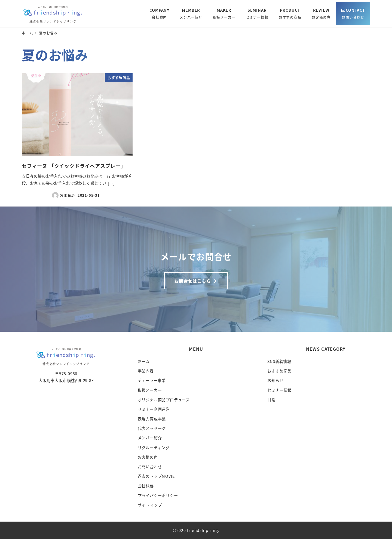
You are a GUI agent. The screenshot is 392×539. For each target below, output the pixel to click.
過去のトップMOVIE (156, 476)
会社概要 (146, 486)
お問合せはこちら (196, 281)
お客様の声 (148, 457)
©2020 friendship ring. (196, 530)
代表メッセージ (152, 428)
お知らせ (275, 380)
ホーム (144, 361)
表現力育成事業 (152, 419)
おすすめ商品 (279, 371)
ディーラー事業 (152, 380)
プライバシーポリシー (158, 495)
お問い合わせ (150, 467)
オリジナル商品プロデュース (164, 400)
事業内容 (146, 371)
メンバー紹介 (150, 438)
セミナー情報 (279, 390)
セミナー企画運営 (154, 409)
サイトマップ (150, 505)
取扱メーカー (150, 390)
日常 (271, 400)
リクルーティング (154, 448)
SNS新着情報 (279, 361)
